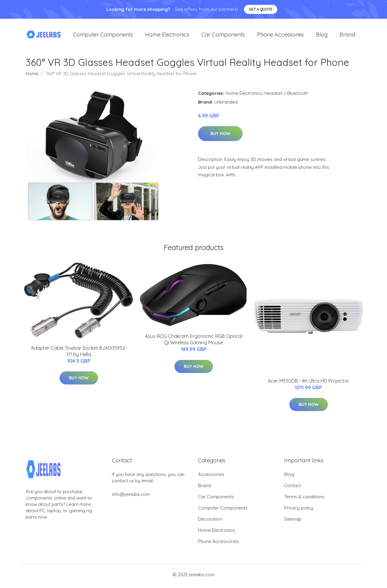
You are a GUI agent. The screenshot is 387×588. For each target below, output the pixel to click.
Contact (293, 488)
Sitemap (293, 522)
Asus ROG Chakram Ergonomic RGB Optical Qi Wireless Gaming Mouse (193, 343)
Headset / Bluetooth (286, 96)
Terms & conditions (304, 500)
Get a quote (261, 9)
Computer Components (103, 36)
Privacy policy (299, 511)
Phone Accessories (280, 36)
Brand (347, 36)
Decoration (210, 522)
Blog (322, 36)
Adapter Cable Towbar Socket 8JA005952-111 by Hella (79, 354)
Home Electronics (167, 36)
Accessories (211, 477)
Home (32, 77)
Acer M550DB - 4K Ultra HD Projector (309, 384)
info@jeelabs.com (131, 497)
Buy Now (220, 137)
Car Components (223, 36)
